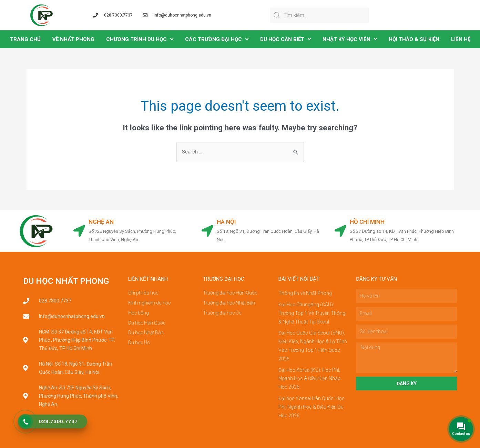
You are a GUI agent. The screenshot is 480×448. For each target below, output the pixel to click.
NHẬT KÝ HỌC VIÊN (350, 39)
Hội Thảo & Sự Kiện (414, 39)
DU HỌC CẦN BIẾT (285, 39)
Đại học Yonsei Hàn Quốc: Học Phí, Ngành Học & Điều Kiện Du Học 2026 (312, 404)
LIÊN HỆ (461, 39)
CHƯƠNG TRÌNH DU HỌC (140, 39)
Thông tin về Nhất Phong (305, 293)
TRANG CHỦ (25, 39)
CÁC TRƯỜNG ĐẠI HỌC (217, 39)
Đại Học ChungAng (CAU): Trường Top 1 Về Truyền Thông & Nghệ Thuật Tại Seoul (312, 312)
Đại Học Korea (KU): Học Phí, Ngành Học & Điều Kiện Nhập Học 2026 (309, 376)
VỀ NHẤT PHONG (73, 39)
